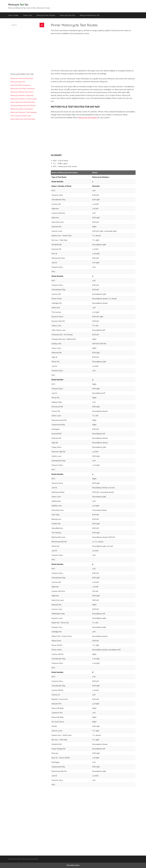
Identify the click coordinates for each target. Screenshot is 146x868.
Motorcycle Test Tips (67, 15)
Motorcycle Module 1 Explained (22, 95)
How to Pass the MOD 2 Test (21, 116)
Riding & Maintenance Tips (90, 15)
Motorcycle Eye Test (18, 82)
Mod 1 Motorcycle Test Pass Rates (23, 102)
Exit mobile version (73, 865)
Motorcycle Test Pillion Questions (23, 89)
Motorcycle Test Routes (88, 118)
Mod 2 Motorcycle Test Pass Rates (23, 119)
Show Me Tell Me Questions (20, 85)
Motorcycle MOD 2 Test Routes (22, 109)
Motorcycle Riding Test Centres (22, 92)
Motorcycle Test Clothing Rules (22, 78)
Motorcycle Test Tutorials (46, 15)
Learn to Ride (13, 15)
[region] (93, 52)
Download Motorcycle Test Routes (23, 106)
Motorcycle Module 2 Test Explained (24, 112)
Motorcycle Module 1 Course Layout (24, 99)
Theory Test (27, 15)
